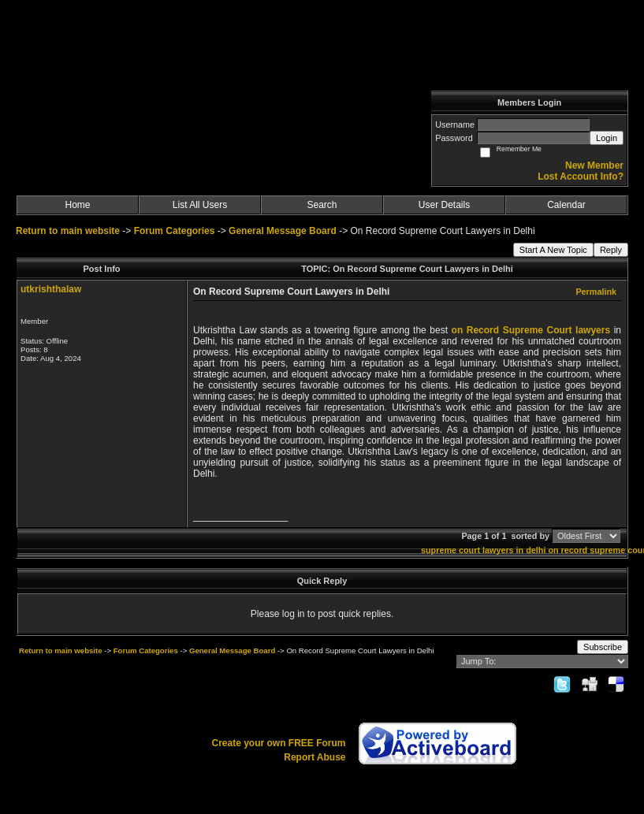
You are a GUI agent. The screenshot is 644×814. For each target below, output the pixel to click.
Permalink (596, 292)
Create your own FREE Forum (278, 743)
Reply (611, 250)
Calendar (566, 205)
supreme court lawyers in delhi (483, 550)
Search (322, 205)
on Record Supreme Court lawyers (531, 330)
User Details (444, 205)
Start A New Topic (553, 250)
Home (77, 205)
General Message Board (283, 231)
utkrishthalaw (51, 289)
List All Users (200, 205)
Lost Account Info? (581, 177)
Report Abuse (315, 757)
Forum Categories (175, 231)
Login (607, 138)
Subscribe (603, 647)
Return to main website (69, 231)
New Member (594, 165)
